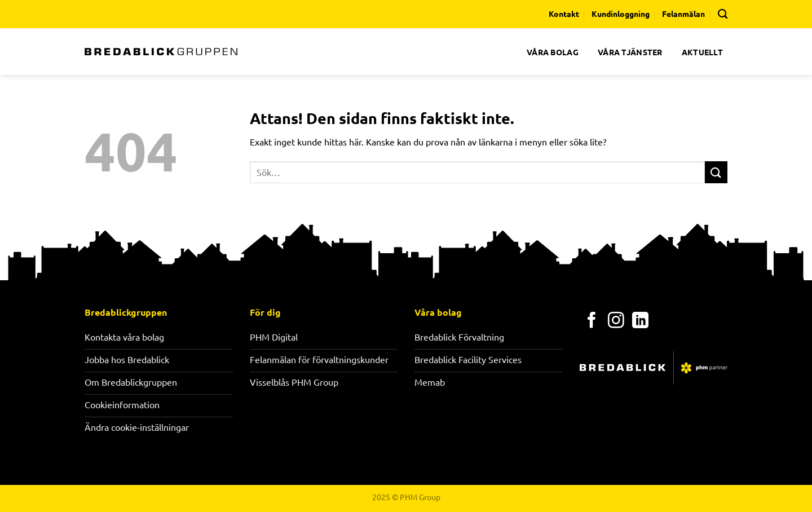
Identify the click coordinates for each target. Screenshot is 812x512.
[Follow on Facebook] (592, 321)
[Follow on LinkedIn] (640, 321)
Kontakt (564, 14)
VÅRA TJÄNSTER (630, 52)
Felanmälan (683, 14)
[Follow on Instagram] (616, 321)
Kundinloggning (621, 14)
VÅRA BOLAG (553, 52)
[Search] (723, 14)
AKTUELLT (702, 52)
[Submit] (716, 172)
